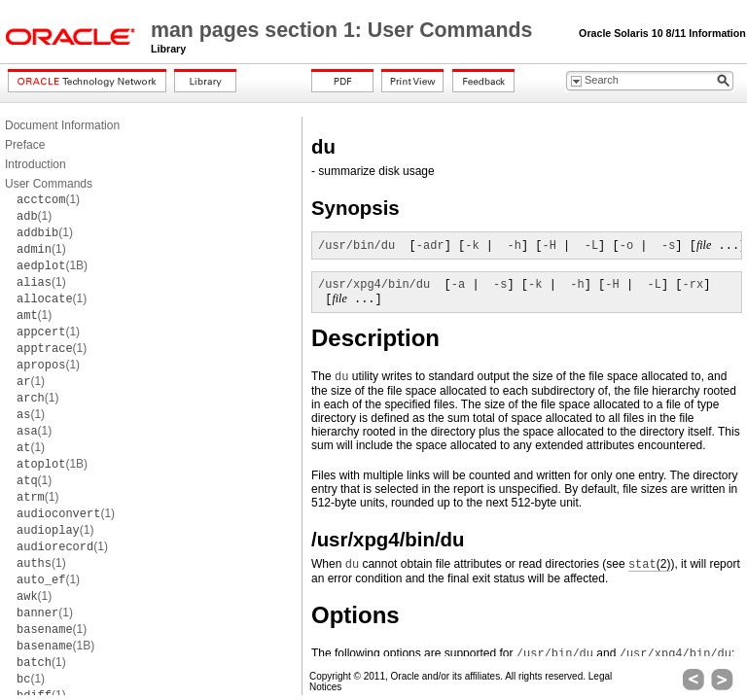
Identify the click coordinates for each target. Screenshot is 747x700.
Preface (25, 145)
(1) (48, 199)
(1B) (52, 265)
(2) (649, 564)
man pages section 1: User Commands (344, 30)
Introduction (36, 164)
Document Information (62, 125)
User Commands (49, 184)
